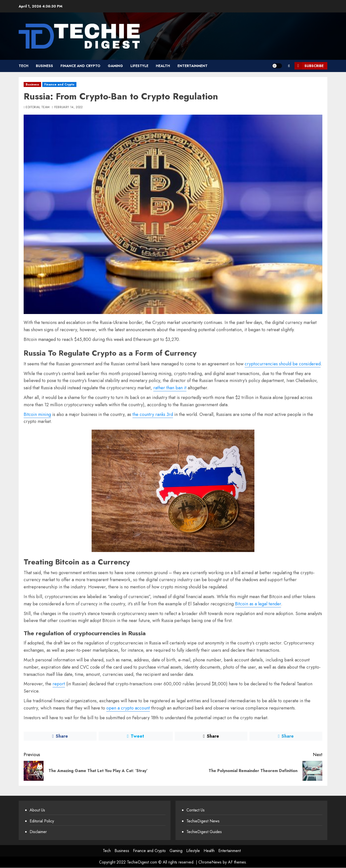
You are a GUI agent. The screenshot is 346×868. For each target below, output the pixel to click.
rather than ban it (170, 388)
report (59, 684)
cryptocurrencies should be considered (283, 364)
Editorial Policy (42, 821)
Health (163, 66)
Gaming (115, 66)
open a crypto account (128, 708)
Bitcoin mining (37, 414)
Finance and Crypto (80, 66)
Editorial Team (38, 107)
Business (44, 66)
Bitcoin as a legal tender (258, 604)
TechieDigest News (203, 821)
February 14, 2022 (69, 107)
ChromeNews (210, 862)
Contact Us (196, 810)
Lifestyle (139, 66)
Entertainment (193, 66)
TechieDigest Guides (204, 832)
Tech (24, 66)
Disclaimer (38, 832)
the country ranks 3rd (153, 414)
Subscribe (309, 66)
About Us (37, 810)
